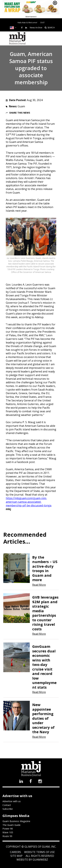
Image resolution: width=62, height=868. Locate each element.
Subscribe (8, 809)
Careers (15, 852)
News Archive (36, 28)
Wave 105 (8, 832)
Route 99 (7, 836)
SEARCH (50, 28)
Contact (7, 805)
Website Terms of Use (39, 852)
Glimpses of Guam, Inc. (40, 847)
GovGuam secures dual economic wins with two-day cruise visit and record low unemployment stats (44, 667)
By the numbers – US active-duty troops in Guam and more (45, 568)
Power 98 (8, 829)
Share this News (20, 113)
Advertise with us (12, 801)
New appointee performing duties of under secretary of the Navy (43, 718)
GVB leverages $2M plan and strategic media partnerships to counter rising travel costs (45, 613)
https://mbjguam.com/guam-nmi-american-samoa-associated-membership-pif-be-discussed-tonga (29, 502)
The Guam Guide (11, 825)
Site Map (16, 856)
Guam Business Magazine (16, 821)
